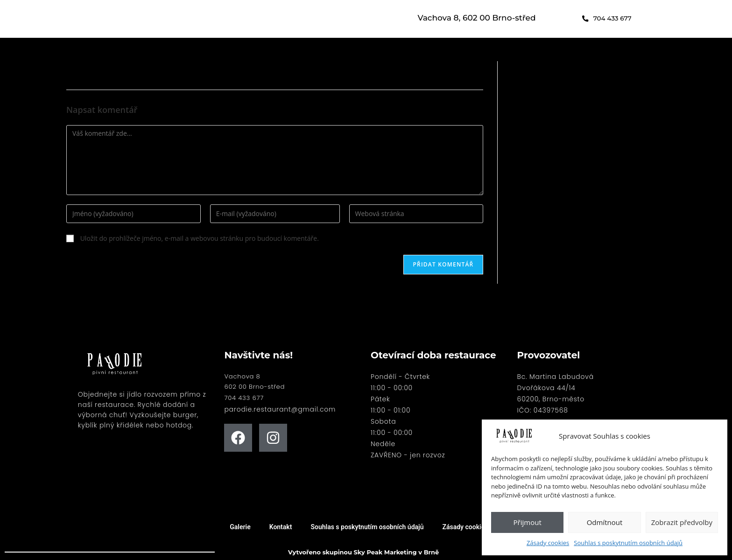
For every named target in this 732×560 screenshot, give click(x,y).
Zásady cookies (548, 543)
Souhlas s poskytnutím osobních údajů (628, 543)
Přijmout (528, 522)
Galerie (240, 527)
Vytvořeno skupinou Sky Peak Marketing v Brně (363, 552)
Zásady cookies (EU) (472, 527)
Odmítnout (605, 522)
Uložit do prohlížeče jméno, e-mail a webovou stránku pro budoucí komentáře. (200, 238)
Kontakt (281, 527)
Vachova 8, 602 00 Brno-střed (477, 18)
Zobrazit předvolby (682, 522)
